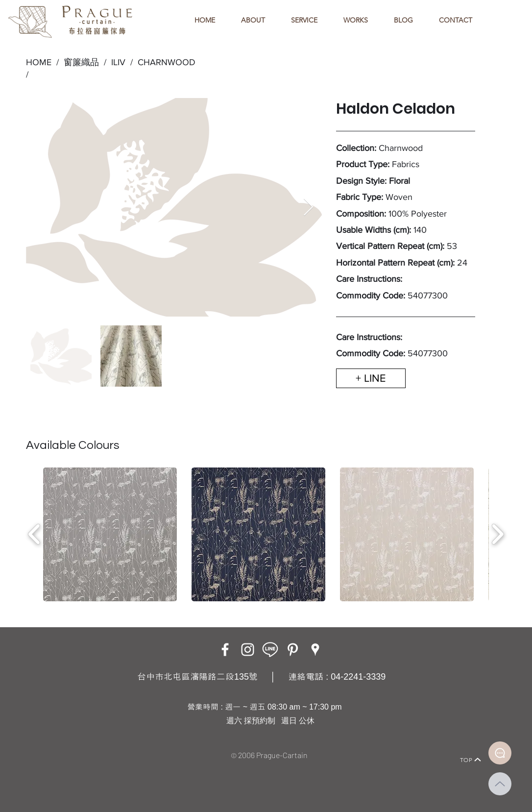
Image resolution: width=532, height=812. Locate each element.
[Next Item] (308, 208)
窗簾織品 (81, 62)
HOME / (42, 62)
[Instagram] (248, 650)
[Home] (53, 746)
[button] (110, 534)
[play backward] (35, 534)
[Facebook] (225, 650)
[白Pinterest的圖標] (293, 650)
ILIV (118, 62)
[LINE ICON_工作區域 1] (270, 650)
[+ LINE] (371, 378)
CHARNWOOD (167, 62)
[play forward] (497, 534)
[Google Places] (315, 650)
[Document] (500, 753)
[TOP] (471, 760)
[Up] (500, 784)
